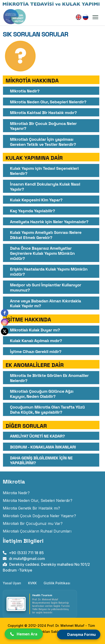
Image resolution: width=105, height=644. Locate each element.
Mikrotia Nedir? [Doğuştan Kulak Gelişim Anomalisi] (16, 493)
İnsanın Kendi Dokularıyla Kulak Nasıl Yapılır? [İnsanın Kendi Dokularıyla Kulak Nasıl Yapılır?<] (45, 187)
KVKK (32, 583)
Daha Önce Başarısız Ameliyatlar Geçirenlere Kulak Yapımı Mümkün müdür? (42, 253)
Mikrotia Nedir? (25, 91)
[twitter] (5, 331)
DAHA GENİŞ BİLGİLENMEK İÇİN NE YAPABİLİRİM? (41, 460)
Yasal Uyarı (12, 583)
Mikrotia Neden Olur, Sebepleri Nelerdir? (48, 102)
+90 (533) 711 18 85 (23, 553)
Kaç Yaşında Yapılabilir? (32, 211)
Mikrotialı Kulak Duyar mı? (35, 330)
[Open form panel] (79, 634)
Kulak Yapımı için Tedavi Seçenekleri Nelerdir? (44, 171)
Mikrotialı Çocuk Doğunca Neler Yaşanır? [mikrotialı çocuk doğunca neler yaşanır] (39, 516)
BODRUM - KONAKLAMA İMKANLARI (43, 447)
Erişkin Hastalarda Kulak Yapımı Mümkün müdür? (49, 272)
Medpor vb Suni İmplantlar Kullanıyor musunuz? (46, 287)
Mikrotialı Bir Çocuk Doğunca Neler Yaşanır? (43, 126)
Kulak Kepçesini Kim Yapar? (36, 200)
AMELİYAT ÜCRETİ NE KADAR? (37, 436)
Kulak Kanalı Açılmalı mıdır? (36, 341)
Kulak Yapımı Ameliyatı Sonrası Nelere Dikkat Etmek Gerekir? (46, 235)
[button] (24, 634)
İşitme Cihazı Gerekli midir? (36, 351)
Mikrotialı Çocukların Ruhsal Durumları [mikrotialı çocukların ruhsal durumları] (37, 531)
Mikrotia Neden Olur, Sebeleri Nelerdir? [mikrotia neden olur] (38, 500)
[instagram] (5, 322)
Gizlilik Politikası (57, 583)
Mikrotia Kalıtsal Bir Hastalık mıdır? (43, 113)
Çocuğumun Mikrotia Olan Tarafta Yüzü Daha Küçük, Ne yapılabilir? (47, 410)
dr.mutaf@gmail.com (24, 559)
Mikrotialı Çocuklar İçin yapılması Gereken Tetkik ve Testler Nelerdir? (43, 142)
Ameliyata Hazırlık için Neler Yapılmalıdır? (49, 222)
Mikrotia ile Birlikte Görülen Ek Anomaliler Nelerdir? (49, 378)
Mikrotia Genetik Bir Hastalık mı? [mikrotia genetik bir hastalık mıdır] (31, 508)
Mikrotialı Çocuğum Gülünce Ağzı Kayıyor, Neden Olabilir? (42, 394)
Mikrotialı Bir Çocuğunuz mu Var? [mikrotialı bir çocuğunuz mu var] (33, 523)
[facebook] (5, 313)
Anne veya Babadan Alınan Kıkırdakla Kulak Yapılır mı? (46, 303)
